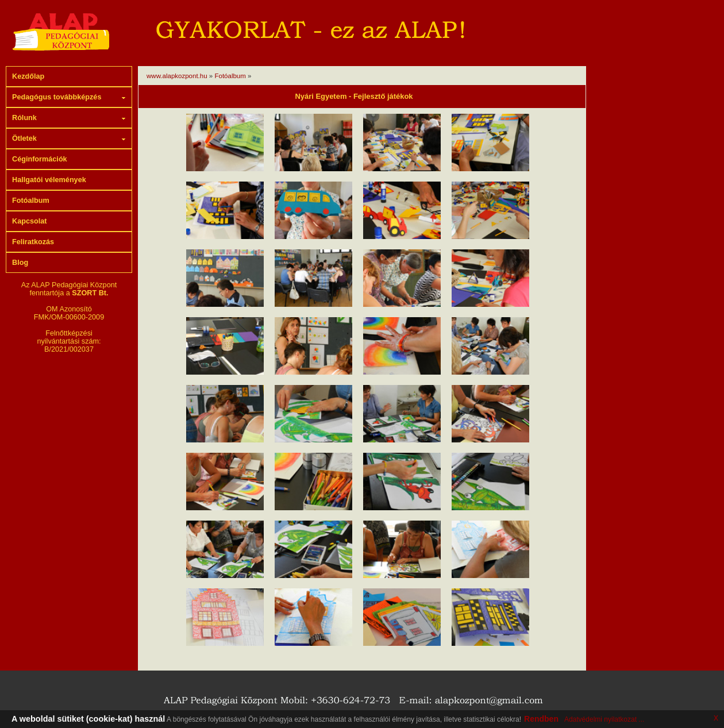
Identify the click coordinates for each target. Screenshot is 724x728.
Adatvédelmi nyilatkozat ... (604, 719)
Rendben (541, 719)
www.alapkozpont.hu (177, 76)
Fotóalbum (231, 76)
